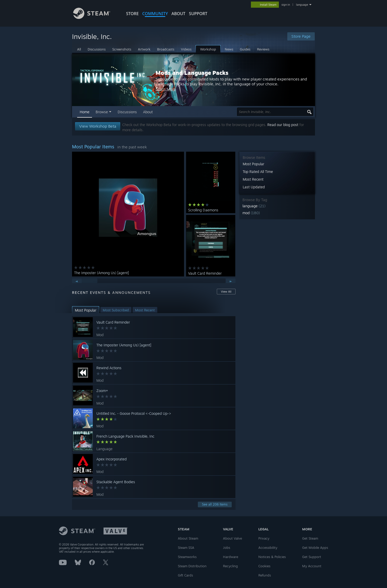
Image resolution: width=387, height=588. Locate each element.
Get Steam (310, 538)
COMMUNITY (155, 14)
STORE (132, 14)
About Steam (188, 538)
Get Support (312, 557)
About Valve (232, 538)
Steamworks (187, 557)
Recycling (230, 566)
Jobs (227, 548)
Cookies (264, 566)
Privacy (264, 538)
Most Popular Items (93, 147)
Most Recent (253, 179)
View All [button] (226, 292)
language (302, 5)
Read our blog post (283, 125)
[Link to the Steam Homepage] (96, 18)
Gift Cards (185, 575)
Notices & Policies (272, 557)
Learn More (228, 92)
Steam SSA (186, 548)
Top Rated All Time (258, 172)
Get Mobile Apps (315, 548)
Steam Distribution (192, 566)
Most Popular (253, 164)
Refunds (265, 575)
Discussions (127, 112)
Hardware (231, 557)
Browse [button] (102, 112)
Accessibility (268, 548)
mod (251, 213)
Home (85, 112)
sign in (286, 5)
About (178, 14)
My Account (312, 566)
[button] (277, 206)
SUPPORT (198, 14)
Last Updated (254, 187)
